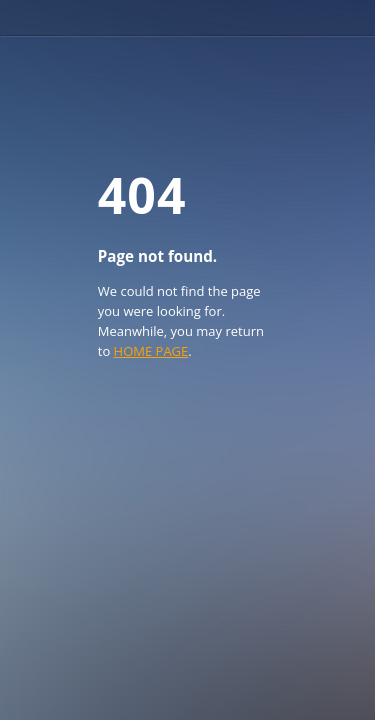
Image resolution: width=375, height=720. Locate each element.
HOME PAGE (151, 351)
